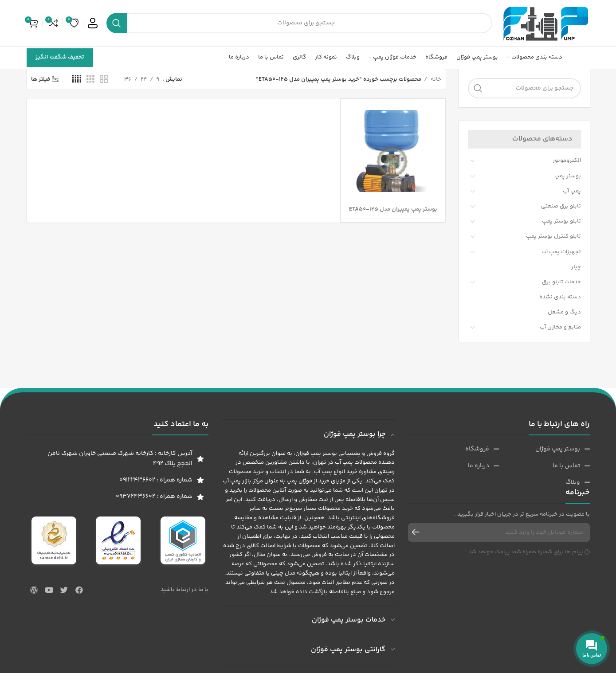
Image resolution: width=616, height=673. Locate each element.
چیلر (576, 267)
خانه (435, 79)
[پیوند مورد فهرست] (544, 449)
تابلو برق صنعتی (561, 206)
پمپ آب (572, 191)
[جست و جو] (299, 23)
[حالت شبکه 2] (104, 79)
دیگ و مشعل (564, 312)
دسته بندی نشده (560, 297)
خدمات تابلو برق (561, 282)
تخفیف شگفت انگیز (60, 57)
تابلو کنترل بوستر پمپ (553, 236)
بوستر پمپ (568, 176)
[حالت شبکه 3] (90, 79)
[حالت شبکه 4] (77, 79)
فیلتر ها (41, 79)
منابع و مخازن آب (560, 327)
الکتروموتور (567, 160)
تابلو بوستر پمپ (561, 221)
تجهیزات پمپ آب (561, 252)
